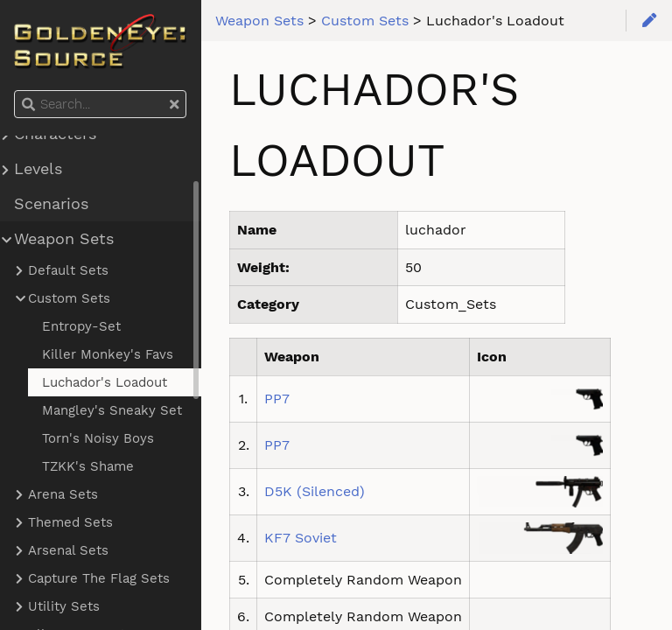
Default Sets (68, 270)
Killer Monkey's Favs (108, 354)
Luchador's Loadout (105, 382)
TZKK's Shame (88, 466)
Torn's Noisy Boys (98, 438)
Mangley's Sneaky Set (112, 410)
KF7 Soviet (301, 538)
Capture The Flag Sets (99, 578)
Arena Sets (63, 494)
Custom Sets (69, 298)
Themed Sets (70, 522)
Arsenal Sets (68, 550)
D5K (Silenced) (315, 491)
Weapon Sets (64, 239)
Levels (38, 169)
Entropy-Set (81, 326)
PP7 (277, 399)
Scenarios (51, 204)
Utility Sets (64, 606)
